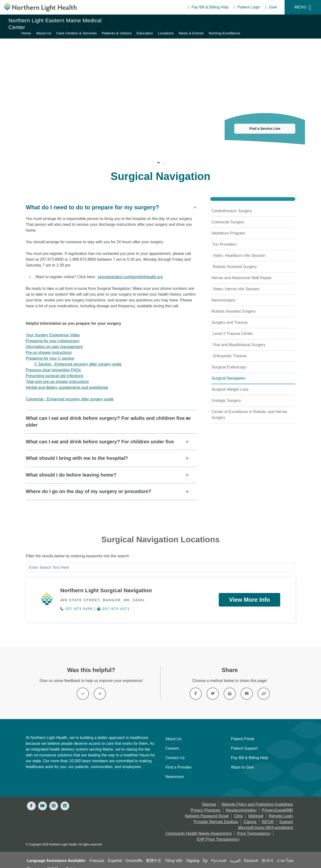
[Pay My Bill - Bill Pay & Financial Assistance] (208, 8)
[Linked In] (65, 799)
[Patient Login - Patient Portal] (247, 8)
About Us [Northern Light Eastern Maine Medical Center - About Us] (152, 21)
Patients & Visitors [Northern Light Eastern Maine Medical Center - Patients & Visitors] (225, 21)
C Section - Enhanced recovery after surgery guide (78, 358)
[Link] (196, 686)
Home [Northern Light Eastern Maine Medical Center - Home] (135, 21)
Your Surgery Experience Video (53, 329)
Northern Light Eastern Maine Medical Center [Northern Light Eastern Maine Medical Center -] (121, 157)
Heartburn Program (228, 227)
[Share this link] (264, 686)
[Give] (271, 8)
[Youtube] (42, 799)
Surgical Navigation (228, 372)
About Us (173, 732)
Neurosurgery (223, 294)
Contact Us (175, 750)
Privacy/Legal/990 (277, 803)
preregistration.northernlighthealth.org (130, 271)
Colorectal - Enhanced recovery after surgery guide (70, 393)
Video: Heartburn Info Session (239, 250)
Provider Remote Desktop (216, 815)
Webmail (256, 809)
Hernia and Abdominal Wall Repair (242, 272)
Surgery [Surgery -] (225, 157)
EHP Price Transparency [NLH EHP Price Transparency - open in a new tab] (218, 832)
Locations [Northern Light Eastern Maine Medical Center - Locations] (275, 21)
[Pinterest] (54, 799)
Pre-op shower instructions (49, 347)
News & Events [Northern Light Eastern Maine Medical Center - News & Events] (300, 21)
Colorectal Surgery (228, 216)
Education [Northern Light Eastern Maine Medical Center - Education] (253, 21)
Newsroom (175, 769)
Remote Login (281, 809)
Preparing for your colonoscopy (53, 335)
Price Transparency (254, 826)
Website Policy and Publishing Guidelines (257, 797)
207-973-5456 (77, 602)
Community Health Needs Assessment (199, 826)
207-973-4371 (114, 602)
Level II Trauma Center (233, 328)
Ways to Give (242, 760)
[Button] (83, 686)
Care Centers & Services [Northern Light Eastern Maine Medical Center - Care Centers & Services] (185, 21)
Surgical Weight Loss (230, 384)
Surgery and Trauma (229, 317)
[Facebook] (31, 799)
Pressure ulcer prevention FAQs (53, 364)
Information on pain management (54, 341)
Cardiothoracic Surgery (232, 205)
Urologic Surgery (226, 395)
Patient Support (244, 741)
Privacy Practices (206, 803)
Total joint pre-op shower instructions (57, 376)
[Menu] (303, 7)
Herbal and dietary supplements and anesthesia (67, 382)
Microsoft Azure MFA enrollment (265, 820)
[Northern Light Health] (40, 7)
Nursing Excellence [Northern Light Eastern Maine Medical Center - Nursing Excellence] (296, 27)
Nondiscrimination (241, 803)
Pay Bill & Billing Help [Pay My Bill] (249, 750)
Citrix (238, 809)
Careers (172, 741)
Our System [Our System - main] (64, 157)
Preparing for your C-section (50, 353)
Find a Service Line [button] (265, 123)
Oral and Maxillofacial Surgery (239, 339)
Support (286, 815)
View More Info (249, 592)
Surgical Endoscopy (229, 361)
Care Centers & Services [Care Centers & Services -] (190, 157)
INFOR (268, 815)
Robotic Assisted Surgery (235, 261)
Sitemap (209, 797)
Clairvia (250, 815)
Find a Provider (179, 760)
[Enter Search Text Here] (160, 560)
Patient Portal (243, 732)
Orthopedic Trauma (230, 350)
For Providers (225, 239)
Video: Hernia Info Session (236, 283)
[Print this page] (230, 686)
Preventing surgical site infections (55, 370)
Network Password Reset (207, 809)
